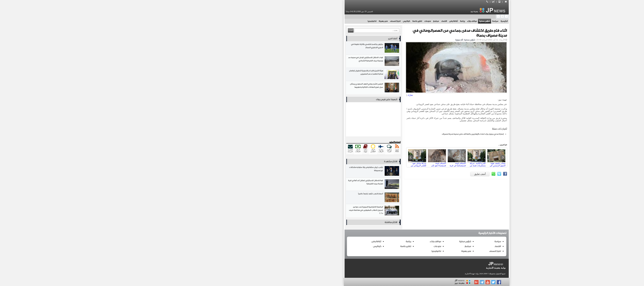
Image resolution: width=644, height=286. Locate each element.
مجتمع (331, 21)
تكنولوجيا (267, 21)
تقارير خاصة (313, 21)
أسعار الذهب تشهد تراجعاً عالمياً (269, 198)
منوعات (323, 21)
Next (398, 157)
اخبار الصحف (291, 21)
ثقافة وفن (349, 21)
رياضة (358, 21)
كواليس (302, 21)
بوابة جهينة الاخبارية (367, 274)
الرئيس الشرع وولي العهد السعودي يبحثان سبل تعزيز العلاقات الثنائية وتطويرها (269, 88)
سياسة (391, 21)
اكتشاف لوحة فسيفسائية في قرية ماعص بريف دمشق (352, 157)
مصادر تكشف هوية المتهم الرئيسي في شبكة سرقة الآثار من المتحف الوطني (392, 157)
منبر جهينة (279, 21)
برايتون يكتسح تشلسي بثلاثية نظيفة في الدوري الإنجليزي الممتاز (269, 49)
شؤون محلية (380, 21)
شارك (306, 95)
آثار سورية (355, 40)
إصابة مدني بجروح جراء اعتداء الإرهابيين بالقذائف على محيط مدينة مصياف (368, 134)
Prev (306, 157)
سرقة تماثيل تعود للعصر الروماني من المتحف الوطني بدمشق (313, 157)
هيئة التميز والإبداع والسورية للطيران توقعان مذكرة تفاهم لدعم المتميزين (269, 75)
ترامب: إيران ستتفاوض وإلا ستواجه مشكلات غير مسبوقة (269, 172)
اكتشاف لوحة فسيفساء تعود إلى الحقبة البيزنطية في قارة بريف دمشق (332, 157)
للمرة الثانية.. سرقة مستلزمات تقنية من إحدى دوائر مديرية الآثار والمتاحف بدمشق (372, 157)
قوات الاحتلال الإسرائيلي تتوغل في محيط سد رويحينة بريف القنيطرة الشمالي (269, 62)
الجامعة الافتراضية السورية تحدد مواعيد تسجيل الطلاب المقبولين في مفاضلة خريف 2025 (269, 211)
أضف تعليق (375, 174)
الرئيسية (399, 21)
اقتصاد (339, 21)
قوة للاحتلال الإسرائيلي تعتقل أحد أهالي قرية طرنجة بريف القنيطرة (269, 185)
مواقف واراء (367, 21)
